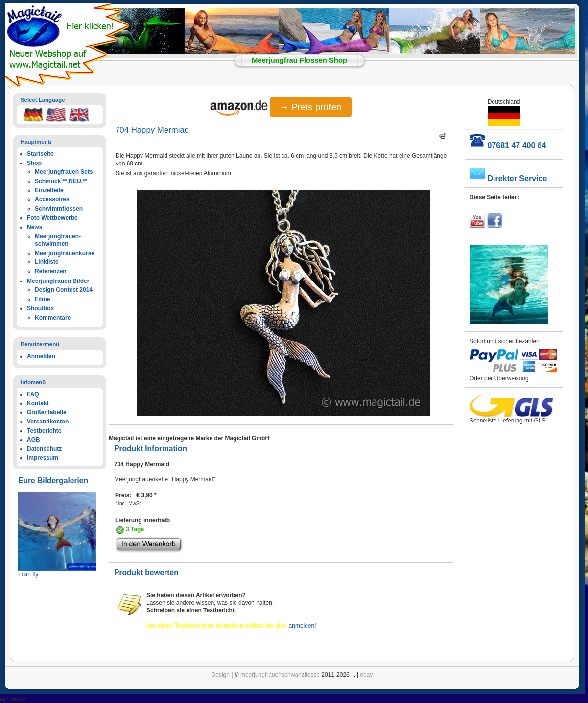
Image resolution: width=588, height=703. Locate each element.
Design (221, 675)
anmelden (302, 626)
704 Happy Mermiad (152, 130)
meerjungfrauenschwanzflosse (280, 675)
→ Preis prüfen (311, 107)
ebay (366, 675)
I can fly (28, 574)
